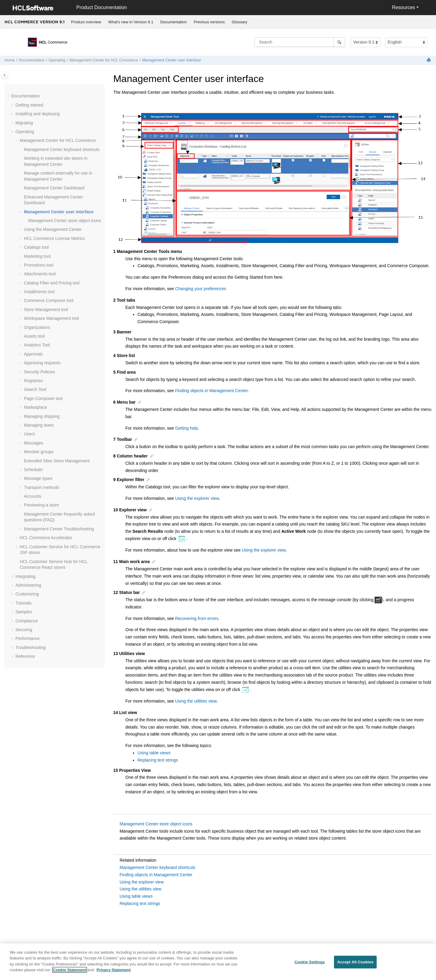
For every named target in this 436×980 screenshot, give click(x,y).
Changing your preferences (201, 289)
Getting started (29, 105)
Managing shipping (42, 416)
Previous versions (209, 22)
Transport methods (42, 487)
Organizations (37, 327)
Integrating (25, 576)
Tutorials (23, 603)
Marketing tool (37, 256)
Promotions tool (39, 265)
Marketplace (35, 407)
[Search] (339, 42)
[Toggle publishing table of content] (5, 75)
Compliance (27, 621)
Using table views (154, 753)
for (104, 60)
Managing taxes (39, 425)
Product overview (86, 22)
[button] (9, 96)
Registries (33, 381)
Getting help (187, 428)
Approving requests (42, 363)
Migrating (24, 123)
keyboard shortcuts (62, 149)
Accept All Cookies (355, 965)
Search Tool (35, 389)
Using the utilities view (196, 701)
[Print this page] (429, 60)
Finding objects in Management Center (211, 391)
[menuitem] (86, 22)
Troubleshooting (59, 529)
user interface (172, 60)
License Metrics (54, 238)
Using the (53, 229)
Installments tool (39, 292)
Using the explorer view (197, 498)
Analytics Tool (37, 345)
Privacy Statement (114, 973)
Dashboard (54, 188)
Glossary (239, 22)
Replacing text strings (158, 760)
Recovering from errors (197, 618)
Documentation (173, 22)
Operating (57, 60)
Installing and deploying (38, 114)
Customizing (27, 594)
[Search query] (300, 42)
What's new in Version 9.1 (131, 22)
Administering (28, 585)
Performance (28, 638)
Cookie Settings (310, 965)
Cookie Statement (70, 973)
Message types (38, 478)
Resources (403, 7)
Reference (25, 656)
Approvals (33, 354)
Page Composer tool (43, 398)
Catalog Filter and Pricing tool (52, 283)
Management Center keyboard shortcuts (157, 867)
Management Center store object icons (156, 824)
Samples (24, 612)
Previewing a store (41, 505)
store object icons (64, 221)
